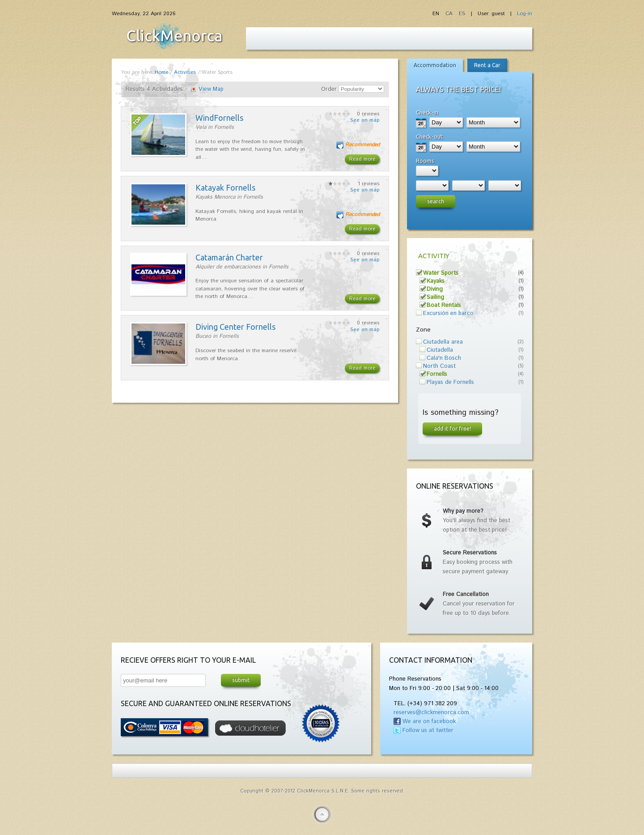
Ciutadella (440, 350)
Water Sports (441, 273)
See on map (365, 120)
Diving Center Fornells (235, 327)
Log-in (525, 14)
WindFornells (219, 118)
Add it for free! (452, 428)
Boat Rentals (444, 305)
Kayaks (436, 281)
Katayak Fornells (225, 187)
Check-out (429, 136)
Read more (362, 159)
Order (329, 89)
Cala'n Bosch (444, 358)
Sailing (435, 297)
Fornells (437, 374)
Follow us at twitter (428, 731)
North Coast (439, 366)
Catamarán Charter (229, 257)
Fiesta (174, 36)
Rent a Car (487, 65)
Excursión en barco (448, 313)
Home (161, 72)
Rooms (425, 161)
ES (462, 14)
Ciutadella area (443, 342)
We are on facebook (429, 722)
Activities (185, 72)
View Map (211, 89)
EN (437, 14)
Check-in (427, 112)
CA (450, 14)
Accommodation (435, 65)
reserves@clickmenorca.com (431, 713)
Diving (435, 289)
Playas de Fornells (450, 382)
